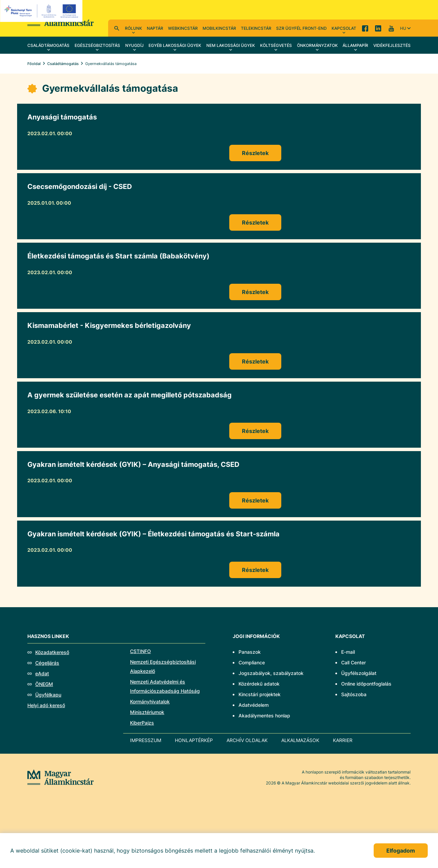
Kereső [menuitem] (117, 28)
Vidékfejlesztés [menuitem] (392, 45)
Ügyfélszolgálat (359, 673)
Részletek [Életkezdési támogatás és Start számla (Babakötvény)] (255, 292)
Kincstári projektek (260, 694)
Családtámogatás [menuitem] (48, 45)
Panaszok (250, 652)
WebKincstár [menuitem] (183, 28)
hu (403, 28)
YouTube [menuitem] (391, 28)
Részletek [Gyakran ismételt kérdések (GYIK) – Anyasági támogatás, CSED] (255, 500)
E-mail (348, 652)
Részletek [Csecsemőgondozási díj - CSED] (255, 222)
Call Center (353, 662)
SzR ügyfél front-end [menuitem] (301, 28)
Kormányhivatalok (150, 701)
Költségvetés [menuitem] (276, 45)
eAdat (42, 673)
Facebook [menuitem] (365, 28)
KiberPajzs (142, 723)
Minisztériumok (147, 712)
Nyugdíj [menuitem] (134, 45)
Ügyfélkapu (48, 695)
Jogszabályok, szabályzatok (271, 673)
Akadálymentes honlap (264, 716)
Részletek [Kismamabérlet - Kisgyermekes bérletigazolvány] (255, 361)
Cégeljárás (47, 663)
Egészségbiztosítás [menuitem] (97, 45)
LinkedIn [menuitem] (378, 28)
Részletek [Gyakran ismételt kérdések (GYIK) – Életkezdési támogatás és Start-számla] (255, 570)
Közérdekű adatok (259, 684)
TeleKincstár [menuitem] (256, 28)
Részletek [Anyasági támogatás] (255, 153)
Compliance (252, 662)
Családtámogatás (63, 64)
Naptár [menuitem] (155, 28)
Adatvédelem (254, 705)
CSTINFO (140, 651)
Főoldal (34, 64)
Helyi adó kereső (46, 705)
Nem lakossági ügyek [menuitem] (231, 45)
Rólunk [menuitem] (133, 28)
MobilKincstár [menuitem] (219, 28)
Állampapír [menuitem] (355, 45)
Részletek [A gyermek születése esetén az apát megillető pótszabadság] (255, 431)
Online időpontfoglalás (366, 684)
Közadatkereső (52, 652)
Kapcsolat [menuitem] (344, 28)
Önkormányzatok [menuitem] (317, 45)
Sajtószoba (354, 694)
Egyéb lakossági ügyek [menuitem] (175, 45)
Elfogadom (401, 851)
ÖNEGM (44, 684)
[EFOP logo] (42, 11)
